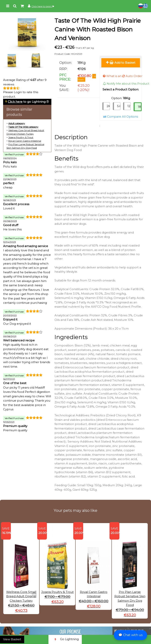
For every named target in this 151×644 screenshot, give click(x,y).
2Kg (108, 106)
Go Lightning (65, 639)
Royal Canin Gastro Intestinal (25, 141)
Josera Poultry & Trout (21, 137)
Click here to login (43, 6)
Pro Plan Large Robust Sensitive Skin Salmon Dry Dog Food (130, 590)
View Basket (12, 639)
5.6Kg (119, 106)
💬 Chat (130, 635)
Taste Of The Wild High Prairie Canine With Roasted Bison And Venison (98, 29)
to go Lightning (27, 102)
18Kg (140, 107)
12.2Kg (129, 106)
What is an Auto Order (123, 76)
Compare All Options (121, 117)
